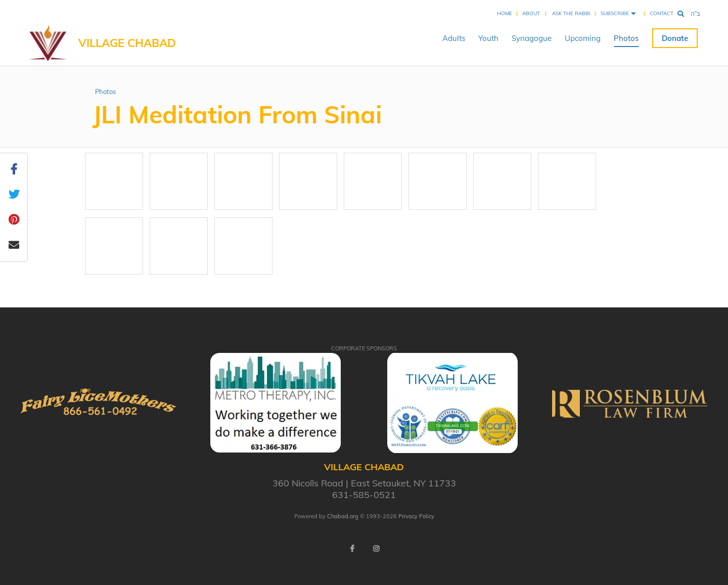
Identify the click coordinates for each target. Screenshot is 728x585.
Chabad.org (343, 516)
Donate (675, 38)
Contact (662, 13)
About (531, 13)
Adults (454, 38)
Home (505, 13)
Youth (488, 38)
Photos (626, 38)
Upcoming (583, 38)
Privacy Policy (416, 516)
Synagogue (532, 38)
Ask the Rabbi (571, 13)
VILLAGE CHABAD (127, 43)
